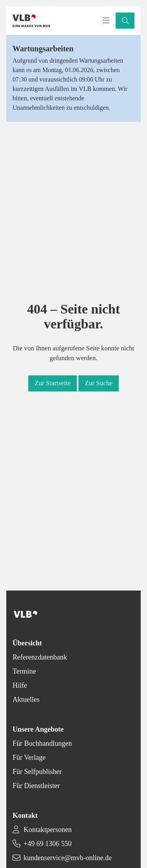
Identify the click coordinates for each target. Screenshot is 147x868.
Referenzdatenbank (40, 657)
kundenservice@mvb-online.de (68, 858)
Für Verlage (29, 757)
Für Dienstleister (36, 786)
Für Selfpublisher (37, 772)
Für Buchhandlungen (42, 743)
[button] (125, 21)
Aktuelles (26, 699)
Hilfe (20, 685)
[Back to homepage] (31, 21)
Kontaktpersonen (48, 830)
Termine (24, 671)
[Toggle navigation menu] (106, 21)
